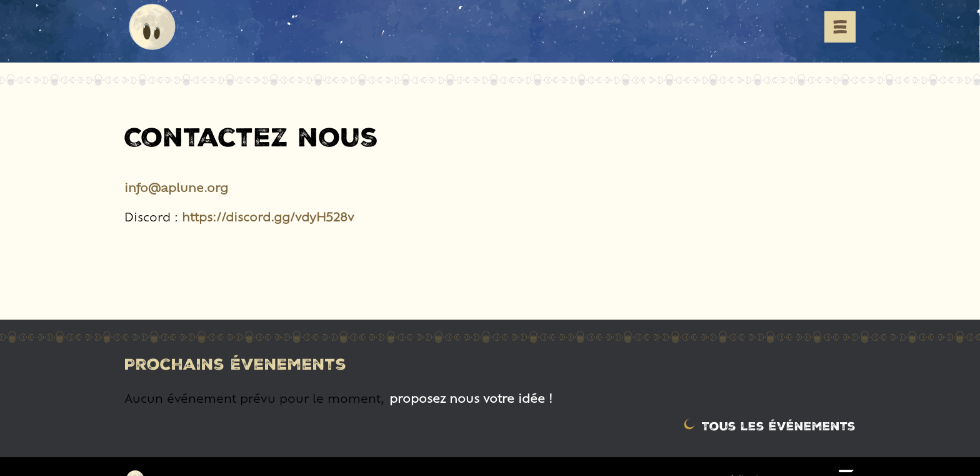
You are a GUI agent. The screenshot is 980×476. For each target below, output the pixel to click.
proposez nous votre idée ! (471, 398)
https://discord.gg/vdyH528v (268, 216)
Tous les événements (779, 426)
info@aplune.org (176, 187)
